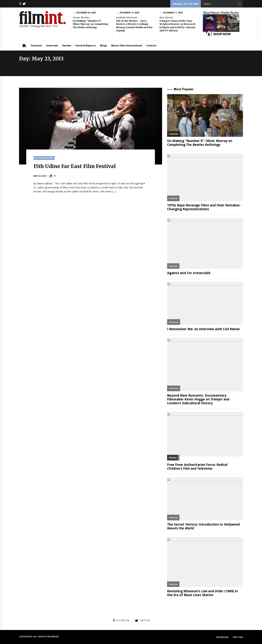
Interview (52, 45)
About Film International (127, 45)
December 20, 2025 (86, 13)
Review (67, 45)
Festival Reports (86, 45)
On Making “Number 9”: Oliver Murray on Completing (90, 24)
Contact (151, 45)
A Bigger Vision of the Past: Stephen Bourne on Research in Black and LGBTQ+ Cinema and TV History (177, 26)
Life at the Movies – (134, 26)
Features (36, 45)
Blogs (104, 45)
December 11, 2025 (173, 13)
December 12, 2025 (129, 13)
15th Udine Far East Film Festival (75, 166)
